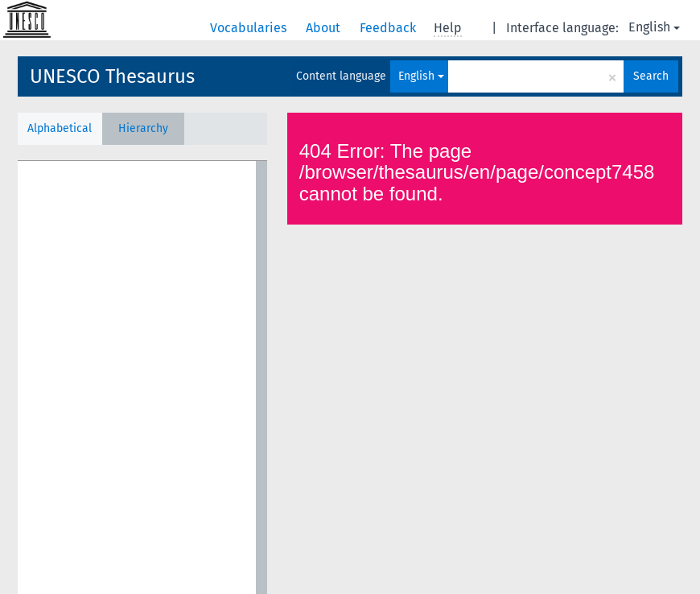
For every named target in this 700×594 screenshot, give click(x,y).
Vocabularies (250, 28)
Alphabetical (60, 128)
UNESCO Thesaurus (112, 76)
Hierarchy (143, 128)
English (654, 27)
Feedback (389, 28)
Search (651, 76)
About (325, 28)
